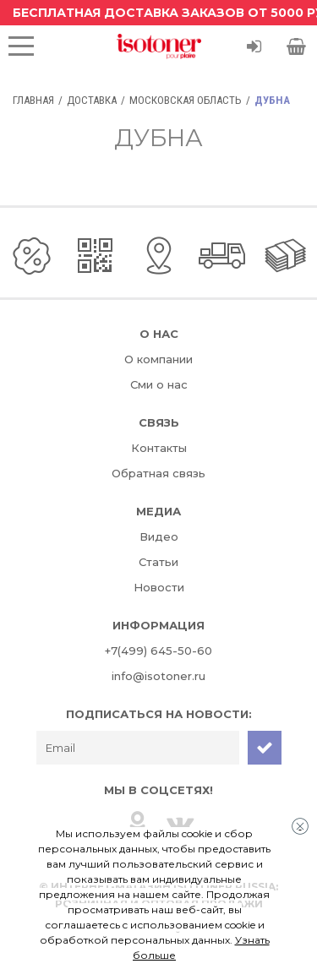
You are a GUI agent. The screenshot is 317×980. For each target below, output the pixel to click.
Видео (159, 536)
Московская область (186, 100)
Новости (159, 587)
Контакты (159, 448)
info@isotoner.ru (158, 676)
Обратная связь (158, 473)
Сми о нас (159, 384)
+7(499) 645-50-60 (158, 651)
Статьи (158, 562)
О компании (158, 359)
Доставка (92, 100)
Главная (33, 100)
